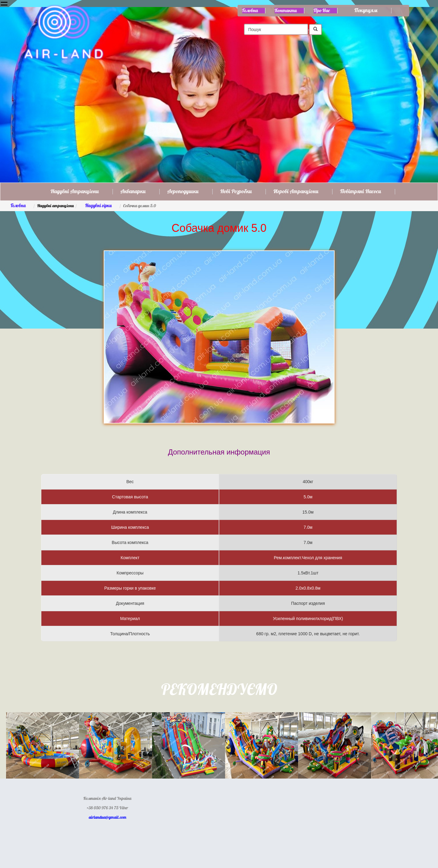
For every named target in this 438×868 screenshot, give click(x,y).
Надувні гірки (99, 206)
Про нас (322, 11)
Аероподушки (183, 192)
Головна (250, 11)
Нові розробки (236, 192)
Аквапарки (133, 192)
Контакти (286, 11)
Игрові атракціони (296, 192)
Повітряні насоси (361, 192)
